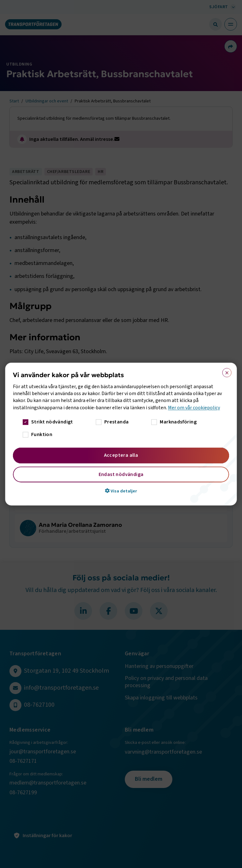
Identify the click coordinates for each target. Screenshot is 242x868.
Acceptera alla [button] (121, 455)
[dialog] (121, 434)
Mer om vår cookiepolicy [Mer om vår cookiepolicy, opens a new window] (194, 407)
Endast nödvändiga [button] (121, 474)
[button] (121, 491)
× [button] (225, 371)
